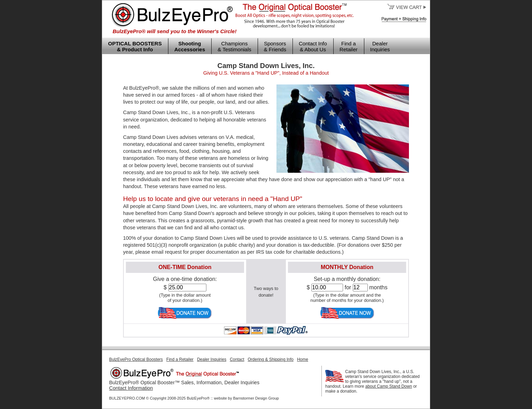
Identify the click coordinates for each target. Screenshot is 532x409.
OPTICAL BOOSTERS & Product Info (135, 46)
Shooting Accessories (190, 46)
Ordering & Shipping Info (271, 359)
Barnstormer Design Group (256, 398)
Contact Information (131, 388)
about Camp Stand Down (389, 386)
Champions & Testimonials (234, 46)
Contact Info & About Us (313, 46)
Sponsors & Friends (275, 46)
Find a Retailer (349, 46)
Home (303, 359)
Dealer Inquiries (380, 46)
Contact (237, 359)
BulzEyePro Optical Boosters (136, 359)
